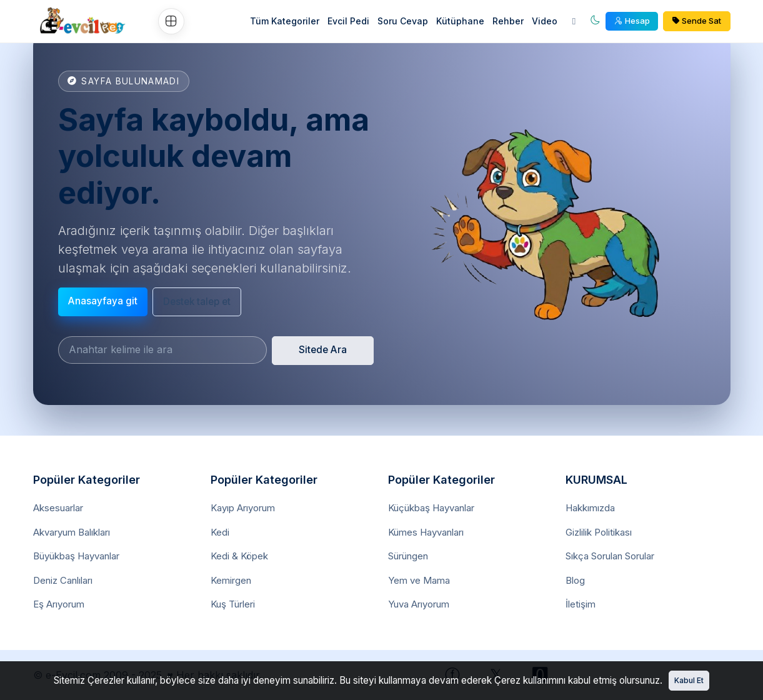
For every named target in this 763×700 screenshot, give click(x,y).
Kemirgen (231, 580)
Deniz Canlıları (63, 580)
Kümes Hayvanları (426, 532)
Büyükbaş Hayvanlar (76, 556)
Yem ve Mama (419, 580)
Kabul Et (689, 680)
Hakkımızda (590, 508)
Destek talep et (197, 302)
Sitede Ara (323, 350)
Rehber (508, 21)
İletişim (581, 604)
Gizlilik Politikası (599, 532)
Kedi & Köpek (239, 556)
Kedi (220, 532)
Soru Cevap (403, 21)
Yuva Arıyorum (419, 604)
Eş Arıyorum (59, 604)
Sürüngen (408, 556)
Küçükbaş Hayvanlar (431, 508)
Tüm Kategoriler (285, 21)
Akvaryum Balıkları (72, 532)
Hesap (632, 21)
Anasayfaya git (103, 301)
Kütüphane (460, 21)
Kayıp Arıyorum (243, 508)
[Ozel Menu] (171, 21)
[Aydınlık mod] (596, 22)
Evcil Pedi (348, 21)
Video (545, 21)
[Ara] (574, 22)
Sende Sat (697, 21)
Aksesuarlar (58, 508)
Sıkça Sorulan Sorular (610, 556)
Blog (575, 580)
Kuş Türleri (233, 604)
